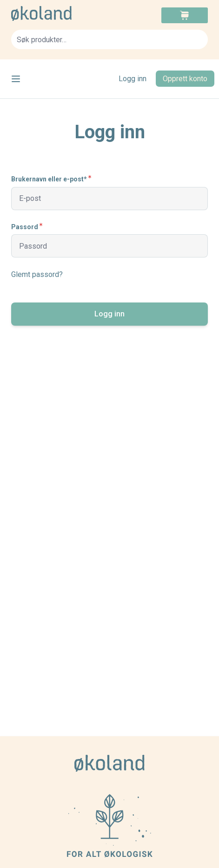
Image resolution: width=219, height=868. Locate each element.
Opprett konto (185, 79)
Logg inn (133, 79)
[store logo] (60, 13)
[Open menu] (16, 79)
